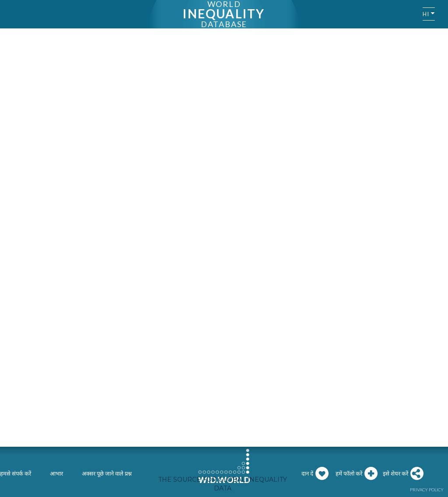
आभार (56, 473)
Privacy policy (427, 490)
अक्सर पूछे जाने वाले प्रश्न (107, 473)
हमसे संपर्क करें (16, 473)
